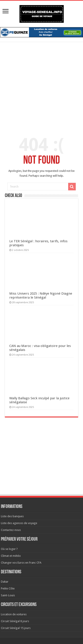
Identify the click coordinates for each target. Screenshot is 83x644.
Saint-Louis (8, 595)
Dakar (5, 582)
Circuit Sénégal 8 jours (15, 621)
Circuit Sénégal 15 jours (16, 628)
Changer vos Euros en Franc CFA (21, 563)
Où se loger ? (9, 549)
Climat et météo (11, 556)
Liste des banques (12, 516)
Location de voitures (14, 614)
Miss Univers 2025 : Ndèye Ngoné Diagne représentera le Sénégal (41, 295)
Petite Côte (8, 588)
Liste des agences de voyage (19, 523)
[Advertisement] (41, 89)
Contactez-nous (11, 530)
